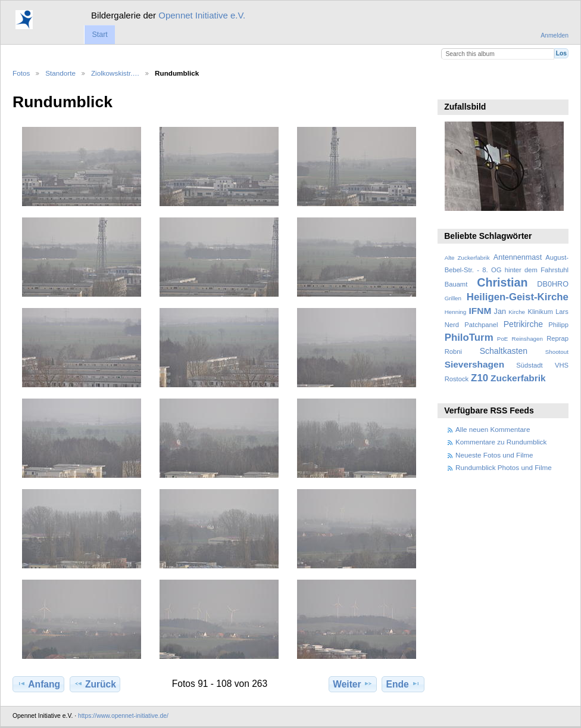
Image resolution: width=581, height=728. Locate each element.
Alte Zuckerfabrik (467, 258)
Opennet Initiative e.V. (202, 15)
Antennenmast (518, 257)
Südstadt (529, 365)
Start (99, 35)
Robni (453, 351)
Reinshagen (527, 339)
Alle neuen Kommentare (493, 429)
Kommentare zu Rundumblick (501, 442)
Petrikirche (523, 324)
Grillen (453, 298)
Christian (502, 282)
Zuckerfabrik (518, 378)
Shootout (557, 352)
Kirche (517, 312)
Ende (403, 684)
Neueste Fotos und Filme (494, 455)
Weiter (353, 684)
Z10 (480, 378)
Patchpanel (481, 325)
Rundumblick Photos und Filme (504, 467)
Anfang (38, 684)
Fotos (21, 73)
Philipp (558, 325)
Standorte (60, 73)
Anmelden (555, 35)
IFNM (480, 311)
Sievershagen (474, 364)
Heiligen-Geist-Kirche (518, 297)
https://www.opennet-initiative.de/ (123, 716)
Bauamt (456, 284)
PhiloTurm (469, 337)
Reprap (557, 338)
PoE (503, 339)
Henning (456, 312)
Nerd (452, 325)
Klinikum (540, 312)
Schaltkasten (504, 351)
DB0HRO (553, 284)
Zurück (95, 684)
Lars (562, 312)
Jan (500, 312)
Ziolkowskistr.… (115, 73)
